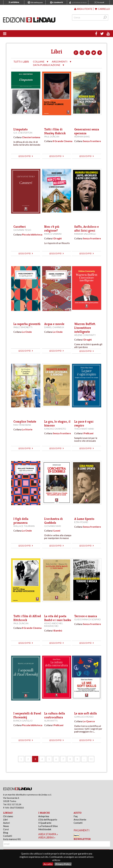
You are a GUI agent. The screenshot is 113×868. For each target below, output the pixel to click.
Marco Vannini (53, 234)
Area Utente (80, 820)
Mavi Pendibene (22, 425)
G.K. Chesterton (23, 133)
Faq (76, 816)
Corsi (6, 829)
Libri (5, 820)
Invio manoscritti (12, 839)
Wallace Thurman (24, 526)
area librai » (47, 837)
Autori (6, 823)
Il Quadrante (45, 823)
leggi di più (26, 156)
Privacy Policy (63, 864)
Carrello (102, 9)
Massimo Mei (51, 626)
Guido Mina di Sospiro (87, 619)
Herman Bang (82, 137)
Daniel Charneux (54, 327)
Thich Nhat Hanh (84, 429)
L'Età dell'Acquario (48, 820)
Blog (6, 833)
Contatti (8, 836)
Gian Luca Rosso (84, 717)
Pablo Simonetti (23, 327)
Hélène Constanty (85, 335)
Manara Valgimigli (85, 234)
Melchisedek (45, 829)
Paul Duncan (52, 137)
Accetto (48, 864)
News (6, 826)
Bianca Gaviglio (23, 721)
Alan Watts (51, 721)
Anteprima (44, 816)
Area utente (83, 9)
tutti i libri (21, 62)
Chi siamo (8, 816)
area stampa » (48, 834)
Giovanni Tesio (22, 230)
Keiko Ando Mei (53, 623)
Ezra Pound (81, 522)
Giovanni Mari (53, 526)
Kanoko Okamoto (55, 429)
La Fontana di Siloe (48, 826)
